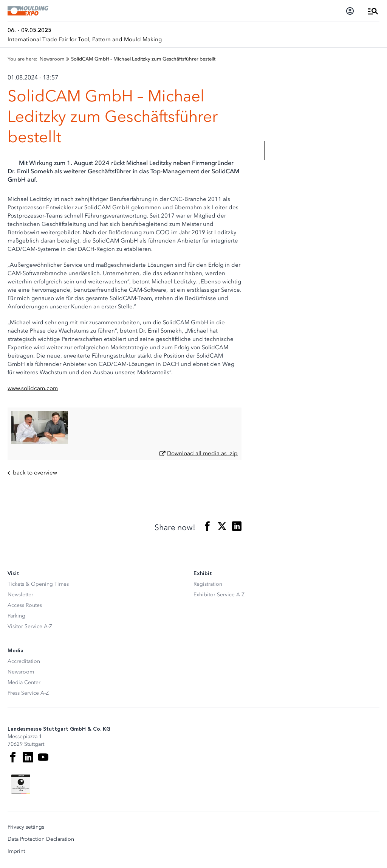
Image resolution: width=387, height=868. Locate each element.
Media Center (24, 682)
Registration (208, 584)
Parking (16, 616)
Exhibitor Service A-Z (219, 595)
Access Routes (25, 605)
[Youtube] (43, 757)
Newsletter (20, 595)
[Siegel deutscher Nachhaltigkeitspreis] (21, 784)
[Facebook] (13, 757)
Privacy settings (26, 827)
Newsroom (21, 672)
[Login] (350, 11)
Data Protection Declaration (41, 839)
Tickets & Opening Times (38, 584)
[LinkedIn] (28, 757)
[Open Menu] (373, 11)
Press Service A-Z (28, 693)
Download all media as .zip (202, 453)
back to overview (32, 473)
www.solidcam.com (33, 388)
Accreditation (24, 661)
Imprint (16, 851)
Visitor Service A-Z (30, 626)
